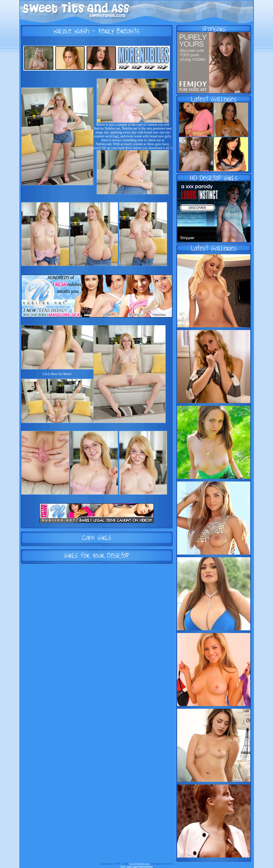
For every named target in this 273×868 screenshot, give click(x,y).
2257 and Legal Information (137, 867)
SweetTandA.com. (140, 864)
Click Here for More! (57, 374)
